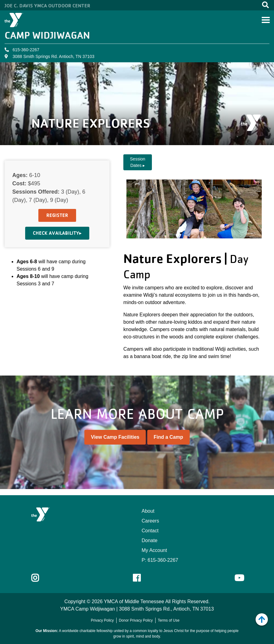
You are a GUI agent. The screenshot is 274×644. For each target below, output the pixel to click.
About (148, 511)
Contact (150, 531)
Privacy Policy (102, 620)
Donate (150, 540)
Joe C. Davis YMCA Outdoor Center (47, 6)
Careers (151, 521)
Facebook (141, 578)
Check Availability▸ (57, 233)
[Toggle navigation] (266, 20)
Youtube (239, 578)
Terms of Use (169, 620)
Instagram (39, 578)
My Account (154, 550)
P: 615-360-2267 (160, 560)
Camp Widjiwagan (47, 35)
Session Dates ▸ (138, 162)
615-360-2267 (26, 50)
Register (57, 215)
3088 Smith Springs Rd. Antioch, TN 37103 (54, 56)
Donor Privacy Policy (136, 620)
